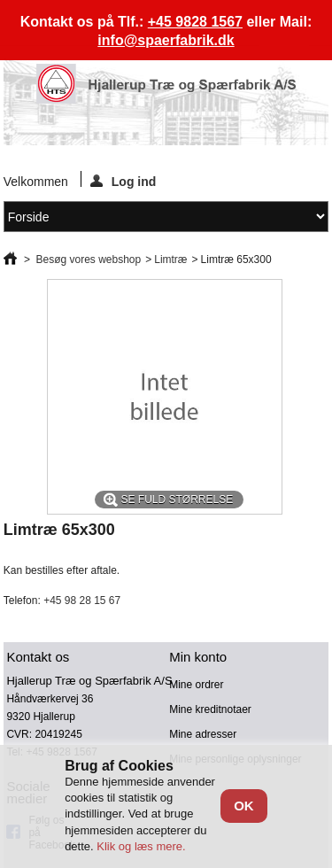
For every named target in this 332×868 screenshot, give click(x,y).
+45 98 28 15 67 (82, 601)
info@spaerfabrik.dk (166, 40)
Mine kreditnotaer (210, 709)
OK (244, 806)
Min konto (198, 657)
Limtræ (170, 260)
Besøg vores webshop (88, 260)
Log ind (124, 181)
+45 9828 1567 (195, 22)
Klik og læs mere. (141, 846)
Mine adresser (203, 734)
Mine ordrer (196, 685)
